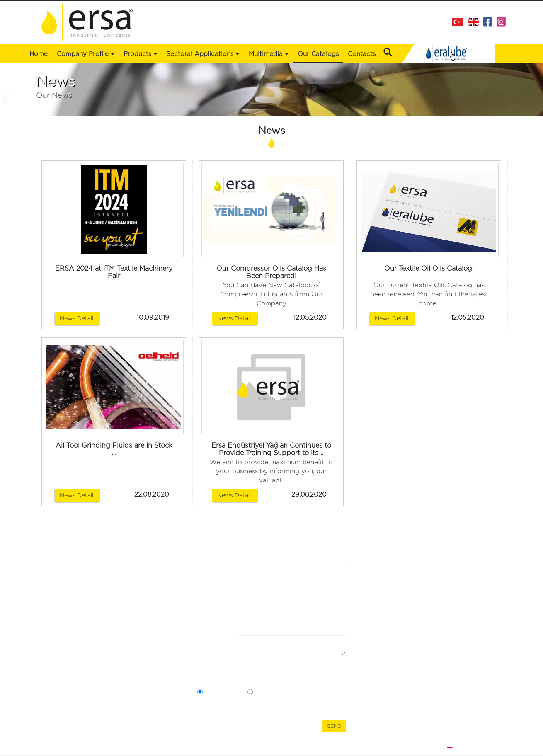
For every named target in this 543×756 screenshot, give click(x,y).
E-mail (207, 622)
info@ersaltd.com (470, 610)
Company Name (212, 572)
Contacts (362, 54)
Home (39, 54)
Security (210, 707)
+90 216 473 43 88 (470, 592)
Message (210, 642)
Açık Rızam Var (225, 693)
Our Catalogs (318, 54)
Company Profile (86, 54)
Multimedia (269, 54)
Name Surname (211, 599)
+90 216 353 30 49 (468, 601)
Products (55, 581)
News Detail (77, 319)
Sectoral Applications (72, 589)
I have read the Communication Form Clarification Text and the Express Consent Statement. (267, 675)
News (130, 573)
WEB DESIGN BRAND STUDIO (458, 747)
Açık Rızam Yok (275, 693)
